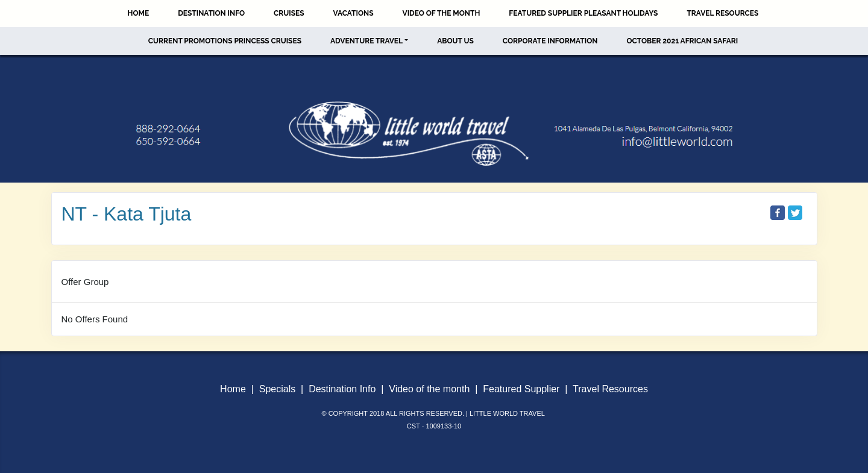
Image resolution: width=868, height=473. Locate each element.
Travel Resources (722, 13)
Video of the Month (442, 13)
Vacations (354, 13)
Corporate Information (550, 41)
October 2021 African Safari (682, 41)
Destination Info (211, 13)
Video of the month (429, 389)
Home (139, 13)
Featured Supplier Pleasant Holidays (583, 13)
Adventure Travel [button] (366, 41)
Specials (277, 389)
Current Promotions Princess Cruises (225, 41)
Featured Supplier (521, 389)
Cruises (289, 13)
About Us (455, 41)
